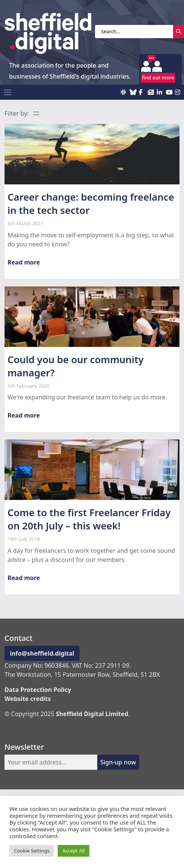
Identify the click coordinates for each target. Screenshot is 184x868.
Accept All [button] (73, 851)
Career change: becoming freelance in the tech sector (91, 204)
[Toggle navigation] (8, 92)
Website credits (28, 699)
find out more (158, 77)
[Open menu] (36, 113)
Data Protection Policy (38, 690)
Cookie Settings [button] (32, 851)
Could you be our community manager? (76, 366)
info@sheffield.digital (42, 653)
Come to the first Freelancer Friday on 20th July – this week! (89, 519)
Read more (24, 262)
